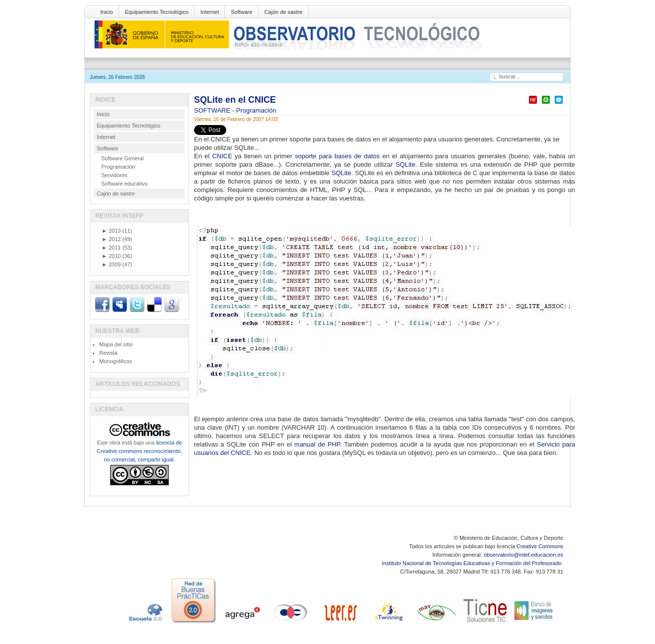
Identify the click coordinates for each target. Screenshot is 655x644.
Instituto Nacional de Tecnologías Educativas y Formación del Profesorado (473, 563)
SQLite (405, 164)
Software (241, 12)
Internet (210, 12)
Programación (256, 110)
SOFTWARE (213, 110)
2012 (111, 239)
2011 (111, 248)
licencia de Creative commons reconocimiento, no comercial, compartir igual (139, 451)
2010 (111, 256)
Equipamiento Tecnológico (157, 12)
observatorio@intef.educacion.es (524, 555)
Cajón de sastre (284, 12)
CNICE (222, 156)
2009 (111, 264)
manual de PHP (317, 444)
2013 (111, 231)
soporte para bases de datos (337, 156)
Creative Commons (540, 546)
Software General (123, 158)
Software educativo (125, 184)
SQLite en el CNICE (235, 100)
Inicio (107, 12)
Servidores (114, 175)
